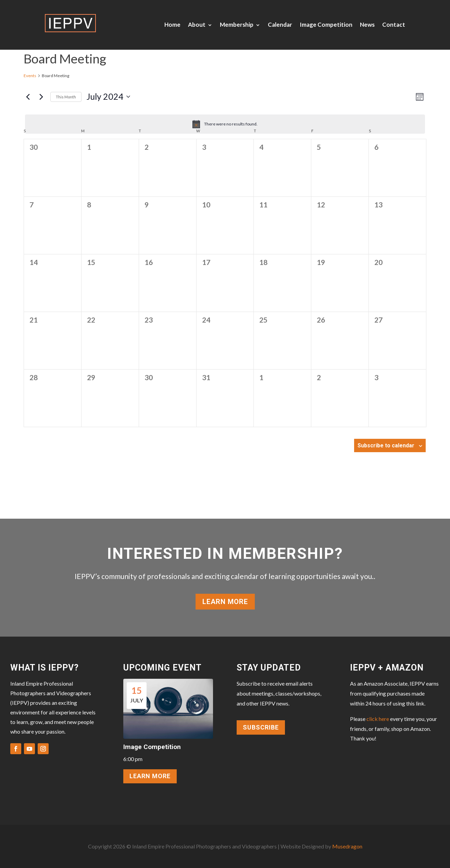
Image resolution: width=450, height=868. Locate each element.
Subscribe (261, 727)
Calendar (280, 25)
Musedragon (347, 846)
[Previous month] (28, 97)
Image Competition (326, 25)
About (197, 25)
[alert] (225, 124)
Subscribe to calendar (386, 445)
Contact (394, 25)
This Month (66, 97)
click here (378, 719)
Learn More (225, 602)
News (367, 25)
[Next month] (41, 97)
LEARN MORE (150, 776)
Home (172, 25)
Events (30, 76)
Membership (237, 25)
